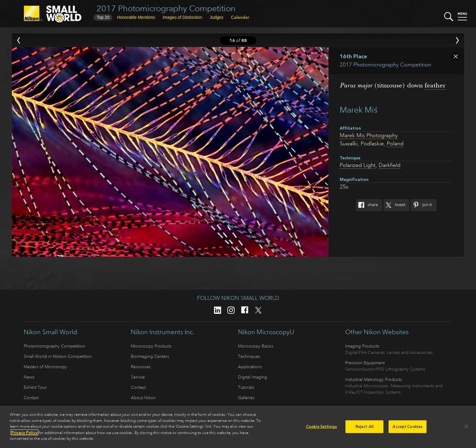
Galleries (246, 398)
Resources (141, 367)
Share (367, 205)
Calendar (240, 17)
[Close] (466, 428)
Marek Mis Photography (369, 135)
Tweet (394, 205)
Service (138, 377)
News (29, 377)
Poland (395, 144)
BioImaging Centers (150, 356)
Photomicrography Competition (54, 346)
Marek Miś (359, 110)
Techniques (249, 356)
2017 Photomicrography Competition (166, 8)
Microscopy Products (151, 346)
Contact (31, 398)
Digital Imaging (253, 377)
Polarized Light (358, 165)
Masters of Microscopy (45, 367)
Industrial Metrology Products (374, 379)
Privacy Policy (24, 434)
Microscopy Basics (256, 346)
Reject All (365, 428)
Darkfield (389, 165)
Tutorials (246, 387)
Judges (217, 17)
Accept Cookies (408, 428)
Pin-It (421, 205)
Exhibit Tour (35, 387)
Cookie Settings (321, 428)
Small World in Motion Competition (58, 356)
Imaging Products (362, 346)
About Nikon (143, 398)
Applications (250, 367)
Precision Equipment (365, 363)
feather (435, 85)
